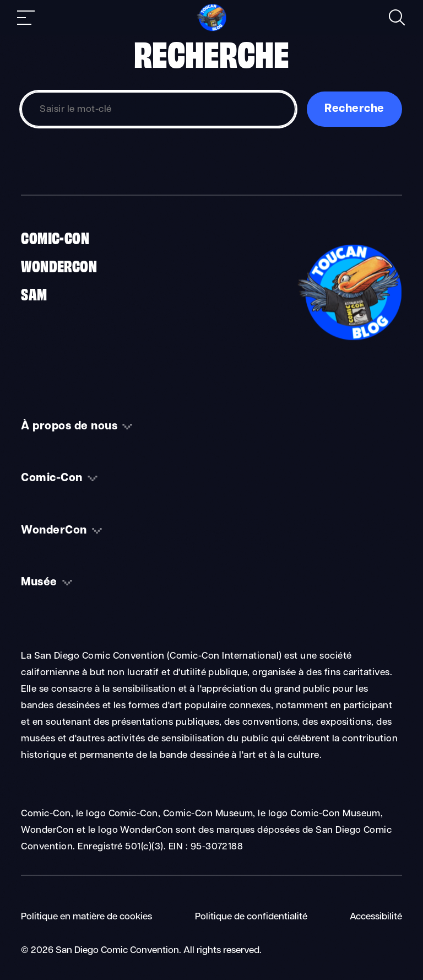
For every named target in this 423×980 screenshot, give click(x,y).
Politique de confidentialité (251, 917)
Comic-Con (55, 237)
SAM (34, 293)
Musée (39, 583)
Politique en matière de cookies (86, 917)
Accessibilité (376, 917)
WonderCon (59, 265)
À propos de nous (69, 427)
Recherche (354, 109)
